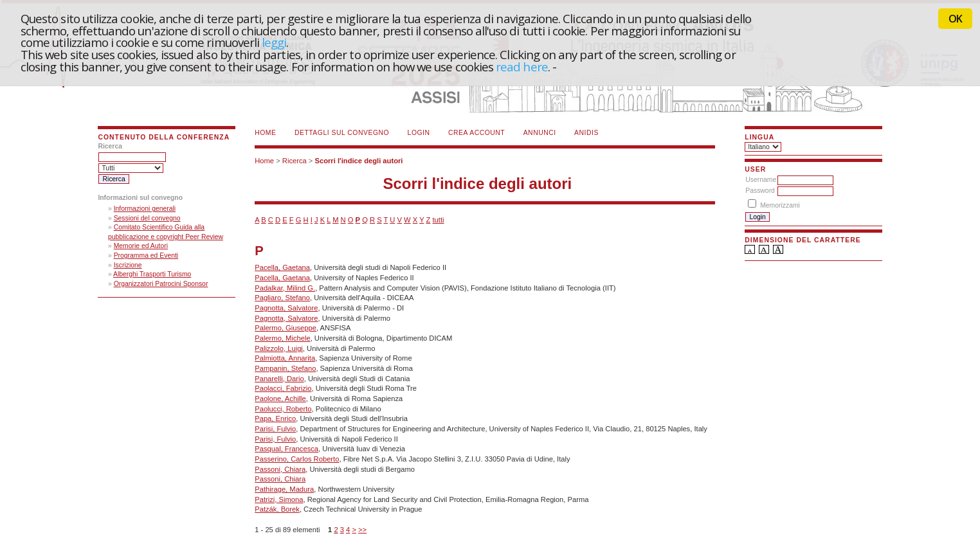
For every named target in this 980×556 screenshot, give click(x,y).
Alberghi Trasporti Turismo (152, 274)
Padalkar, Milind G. (285, 288)
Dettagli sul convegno (342, 133)
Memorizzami (780, 205)
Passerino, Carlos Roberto (297, 459)
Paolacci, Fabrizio (283, 388)
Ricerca (295, 161)
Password (760, 191)
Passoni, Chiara (280, 469)
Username (761, 180)
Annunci (540, 133)
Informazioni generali (145, 209)
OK (955, 19)
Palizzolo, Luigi (279, 348)
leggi (274, 42)
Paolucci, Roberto (283, 409)
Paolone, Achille (280, 399)
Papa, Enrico (275, 418)
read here (522, 67)
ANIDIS (586, 133)
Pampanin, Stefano (285, 368)
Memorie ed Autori (141, 246)
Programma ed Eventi (146, 256)
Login (419, 133)
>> (362, 530)
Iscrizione (128, 265)
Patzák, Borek (277, 509)
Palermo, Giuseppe (286, 328)
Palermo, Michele (282, 338)
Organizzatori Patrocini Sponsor (161, 284)
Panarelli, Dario (279, 379)
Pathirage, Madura (284, 489)
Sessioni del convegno (147, 218)
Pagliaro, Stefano (282, 298)
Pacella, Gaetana (282, 267)
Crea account (476, 133)
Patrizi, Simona (279, 499)
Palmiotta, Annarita (285, 358)
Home (265, 133)
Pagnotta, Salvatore (286, 308)
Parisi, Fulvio (275, 429)
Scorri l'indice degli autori (358, 161)
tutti (438, 220)
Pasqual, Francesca (286, 449)
